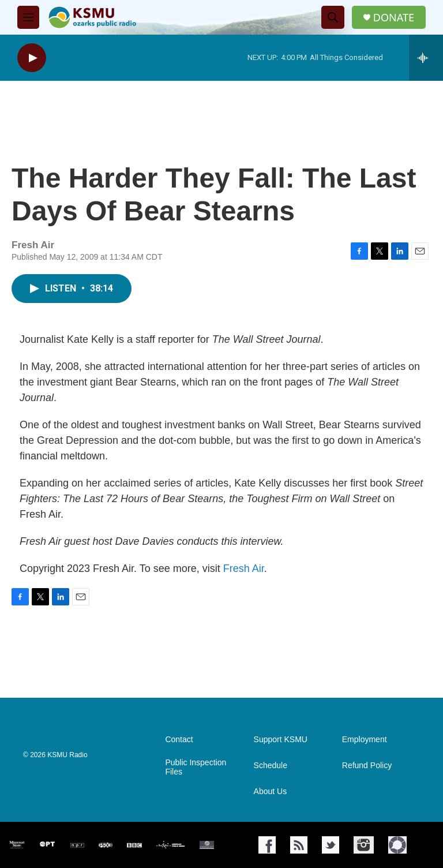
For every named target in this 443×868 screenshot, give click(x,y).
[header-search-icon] (333, 17)
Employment (365, 740)
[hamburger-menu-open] (28, 17)
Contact (179, 740)
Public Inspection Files (196, 767)
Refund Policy (367, 766)
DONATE (394, 18)
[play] (32, 58)
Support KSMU (281, 740)
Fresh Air (244, 568)
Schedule (271, 766)
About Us (271, 792)
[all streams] (426, 58)
